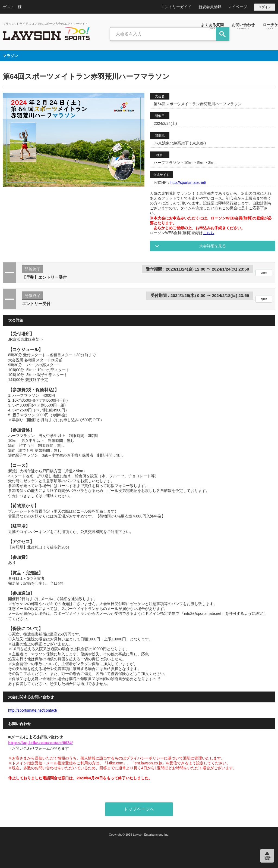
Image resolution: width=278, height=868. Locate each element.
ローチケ (270, 26)
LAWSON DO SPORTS (46, 34)
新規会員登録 (210, 7)
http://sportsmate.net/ (188, 182)
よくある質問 (212, 26)
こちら (208, 233)
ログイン (265, 7)
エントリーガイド (176, 7)
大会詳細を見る (213, 246)
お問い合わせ (243, 26)
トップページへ (139, 809)
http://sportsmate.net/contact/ (33, 710)
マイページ (238, 7)
